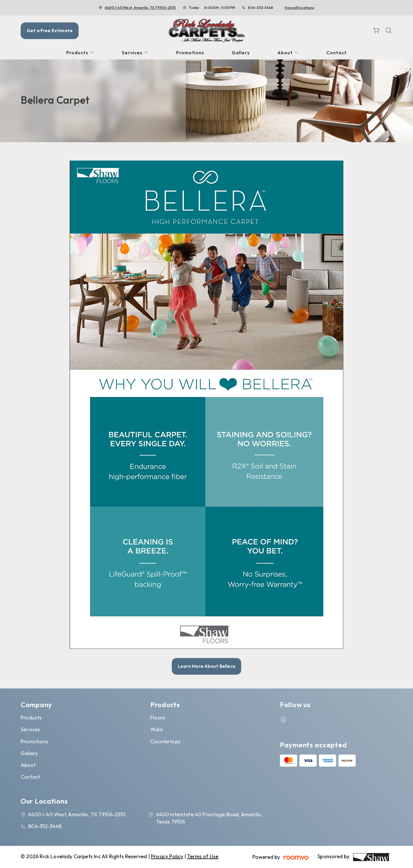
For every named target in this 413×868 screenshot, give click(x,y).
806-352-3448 (260, 8)
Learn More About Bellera (206, 666)
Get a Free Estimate (50, 30)
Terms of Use (203, 856)
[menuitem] (80, 53)
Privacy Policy (167, 856)
